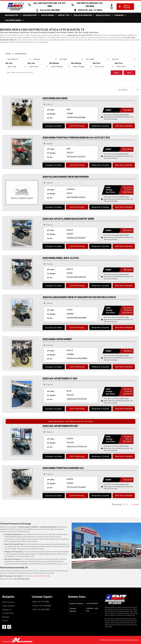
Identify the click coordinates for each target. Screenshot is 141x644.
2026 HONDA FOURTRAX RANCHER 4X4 (63, 468)
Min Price (97, 63)
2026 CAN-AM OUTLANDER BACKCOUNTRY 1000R (68, 219)
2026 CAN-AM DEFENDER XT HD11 (60, 378)
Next (137, 504)
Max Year (31, 63)
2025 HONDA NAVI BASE (55, 98)
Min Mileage (54, 63)
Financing (120, 15)
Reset (129, 73)
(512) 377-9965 (45, 576)
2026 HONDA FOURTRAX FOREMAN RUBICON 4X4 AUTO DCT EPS (76, 137)
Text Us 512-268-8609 (50, 10)
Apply (117, 73)
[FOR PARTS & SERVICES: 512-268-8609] (73, 5)
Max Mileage (76, 63)
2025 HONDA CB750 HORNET (57, 339)
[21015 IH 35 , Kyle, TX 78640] (75, 10)
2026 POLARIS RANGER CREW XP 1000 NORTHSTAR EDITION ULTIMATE (79, 297)
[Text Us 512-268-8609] (37, 10)
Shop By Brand (49, 15)
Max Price (119, 63)
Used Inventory (31, 15)
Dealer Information (84, 15)
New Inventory (13, 15)
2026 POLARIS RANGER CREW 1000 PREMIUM (66, 177)
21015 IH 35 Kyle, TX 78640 (31, 576)
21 (132, 504)
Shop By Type (65, 15)
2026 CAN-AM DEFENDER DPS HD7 (60, 426)
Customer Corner (14, 20)
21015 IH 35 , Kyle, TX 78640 (90, 10)
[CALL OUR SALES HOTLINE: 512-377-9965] (30, 5)
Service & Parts (105, 15)
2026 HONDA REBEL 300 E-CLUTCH (61, 258)
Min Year (9, 63)
